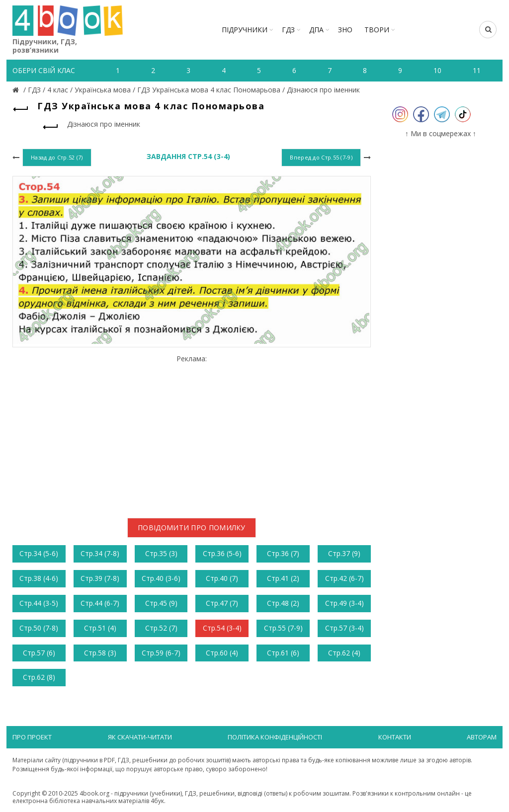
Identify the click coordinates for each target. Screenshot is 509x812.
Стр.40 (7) (222, 578)
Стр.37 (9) (344, 553)
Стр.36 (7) (283, 553)
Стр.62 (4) (344, 653)
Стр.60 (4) (222, 653)
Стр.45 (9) (161, 603)
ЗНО (345, 30)
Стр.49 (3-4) (344, 603)
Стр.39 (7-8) (100, 578)
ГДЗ (288, 30)
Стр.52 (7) (161, 628)
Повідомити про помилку (192, 528)
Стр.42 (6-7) (344, 578)
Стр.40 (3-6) (161, 578)
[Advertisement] (192, 433)
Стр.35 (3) (161, 553)
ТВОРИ (377, 30)
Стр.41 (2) (283, 578)
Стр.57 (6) (39, 653)
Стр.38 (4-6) (39, 578)
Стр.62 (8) (39, 677)
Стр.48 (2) (283, 603)
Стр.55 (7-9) (283, 628)
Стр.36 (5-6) (222, 553)
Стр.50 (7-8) (39, 628)
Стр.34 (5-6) (39, 553)
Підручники (245, 30)
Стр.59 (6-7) (161, 653)
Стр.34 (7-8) (100, 553)
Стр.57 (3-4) (344, 628)
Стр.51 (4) (100, 628)
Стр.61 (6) (283, 653)
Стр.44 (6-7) (100, 603)
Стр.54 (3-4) (222, 628)
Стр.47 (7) (222, 603)
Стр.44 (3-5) (39, 603)
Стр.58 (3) (100, 653)
